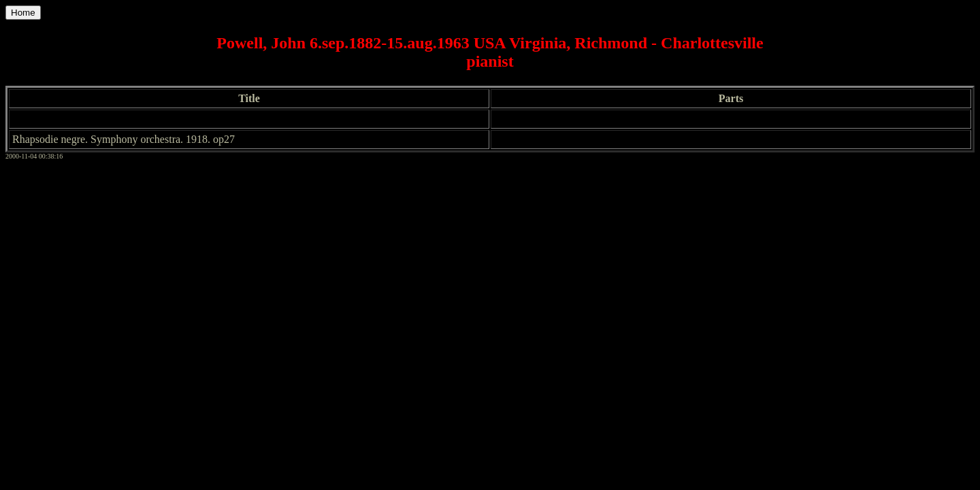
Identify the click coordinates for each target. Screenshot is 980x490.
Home (23, 13)
